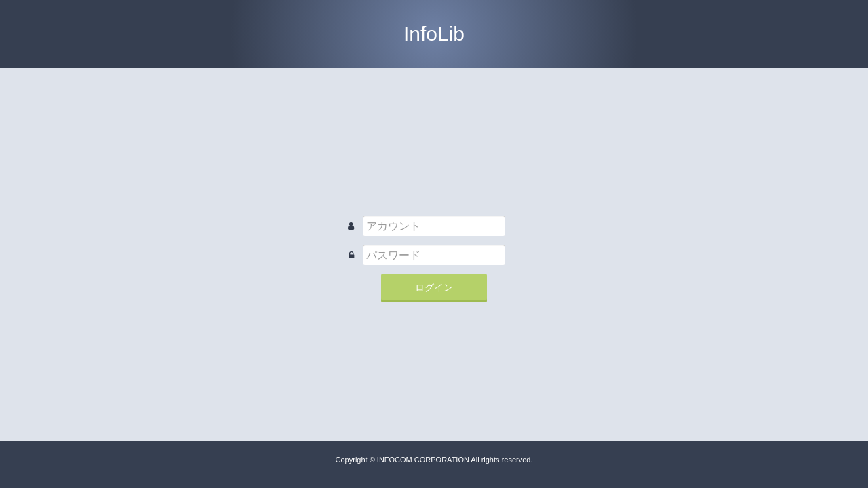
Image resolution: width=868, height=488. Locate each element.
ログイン (434, 287)
